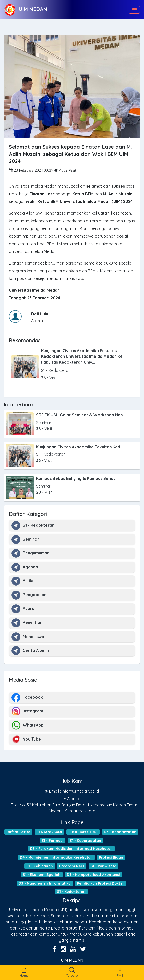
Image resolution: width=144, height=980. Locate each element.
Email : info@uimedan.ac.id (72, 791)
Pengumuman (31, 553)
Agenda (25, 567)
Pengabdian (29, 595)
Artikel (24, 581)
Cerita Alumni (30, 651)
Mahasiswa (28, 637)
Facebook (27, 698)
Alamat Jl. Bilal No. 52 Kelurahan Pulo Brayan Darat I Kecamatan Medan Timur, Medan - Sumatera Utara (72, 805)
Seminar (25, 539)
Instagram (27, 711)
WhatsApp (27, 725)
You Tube (26, 739)
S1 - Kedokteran (33, 525)
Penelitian (27, 623)
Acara (23, 609)
